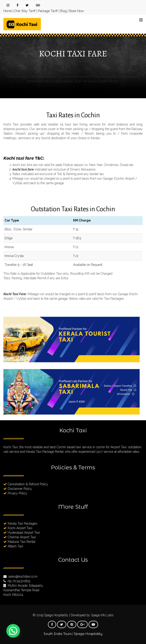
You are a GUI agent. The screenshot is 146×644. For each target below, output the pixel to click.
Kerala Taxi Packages (22, 523)
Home (8, 11)
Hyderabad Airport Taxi (24, 533)
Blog (63, 11)
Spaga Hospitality (57, 615)
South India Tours (58, 634)
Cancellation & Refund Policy (28, 484)
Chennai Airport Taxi (22, 537)
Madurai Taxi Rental (22, 542)
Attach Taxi (15, 546)
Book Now (77, 11)
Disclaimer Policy (20, 489)
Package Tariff (48, 11)
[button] (13, 631)
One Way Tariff (25, 11)
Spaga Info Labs (102, 615)
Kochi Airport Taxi (20, 528)
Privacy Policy (17, 493)
